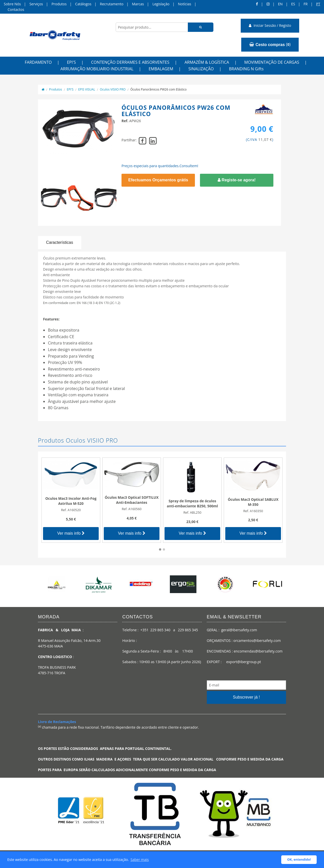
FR (306, 4)
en (280, 4)
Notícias (185, 4)
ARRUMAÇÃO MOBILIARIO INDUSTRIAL (97, 69)
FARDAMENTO (38, 62)
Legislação (161, 4)
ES (293, 4)
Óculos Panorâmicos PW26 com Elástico (158, 89)
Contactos (16, 9)
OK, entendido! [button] (299, 860)
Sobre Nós (12, 4)
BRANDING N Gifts (246, 69)
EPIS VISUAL (87, 89)
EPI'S (71, 62)
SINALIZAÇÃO (201, 69)
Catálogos (83, 4)
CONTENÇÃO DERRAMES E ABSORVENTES (130, 62)
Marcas (138, 4)
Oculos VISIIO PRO (113, 89)
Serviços (36, 4)
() (270, 45)
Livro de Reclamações (57, 722)
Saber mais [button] (140, 860)
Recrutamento (112, 4)
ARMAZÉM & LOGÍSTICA (207, 62)
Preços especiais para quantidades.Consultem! (160, 166)
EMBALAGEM (161, 69)
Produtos (59, 4)
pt (318, 4)
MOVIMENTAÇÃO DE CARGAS (272, 62)
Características (60, 242)
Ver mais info (71, 533)
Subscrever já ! (246, 697)
